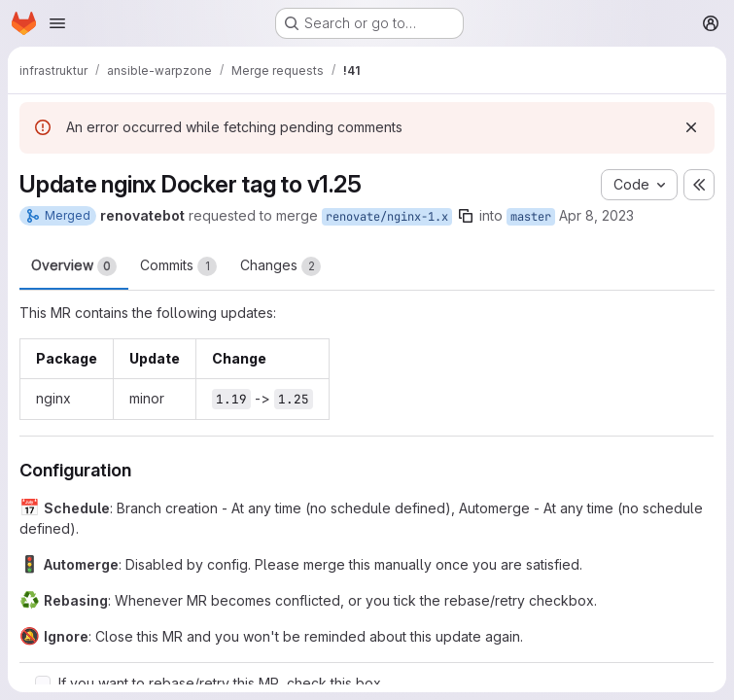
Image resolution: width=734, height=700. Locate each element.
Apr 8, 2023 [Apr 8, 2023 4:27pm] (596, 215)
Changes (280, 266)
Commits (178, 266)
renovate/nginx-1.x (387, 217)
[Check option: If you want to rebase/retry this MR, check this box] (43, 683)
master (531, 217)
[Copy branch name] (466, 216)
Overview (74, 266)
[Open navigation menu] (57, 23)
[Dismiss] (691, 127)
